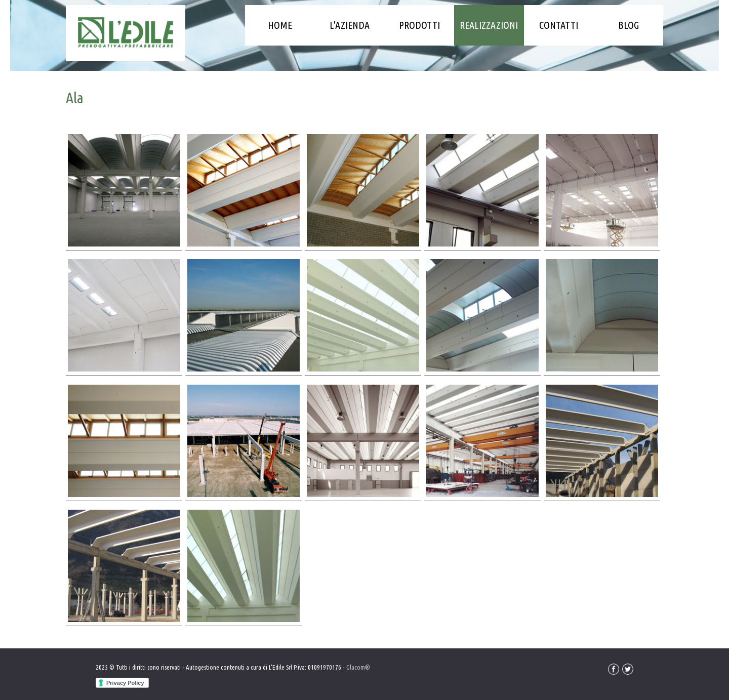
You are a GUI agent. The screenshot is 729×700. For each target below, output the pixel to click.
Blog (629, 25)
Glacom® (358, 667)
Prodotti (419, 25)
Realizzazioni (489, 25)
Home (280, 25)
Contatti (559, 25)
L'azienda (350, 25)
